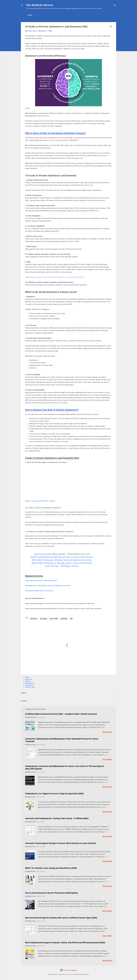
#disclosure (59, 557)
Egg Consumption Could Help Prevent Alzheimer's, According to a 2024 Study (57, 277)
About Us (50, 15)
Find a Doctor (30, 683)
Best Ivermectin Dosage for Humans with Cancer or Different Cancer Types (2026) (61, 918)
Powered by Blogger (69, 970)
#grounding (38, 563)
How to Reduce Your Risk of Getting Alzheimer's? (52, 410)
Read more (107, 732)
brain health (54, 619)
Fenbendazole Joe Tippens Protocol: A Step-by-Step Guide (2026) (54, 794)
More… (89, 15)
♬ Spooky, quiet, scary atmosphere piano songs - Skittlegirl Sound (69, 564)
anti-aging (44, 619)
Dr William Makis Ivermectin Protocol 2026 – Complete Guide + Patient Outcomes (61, 714)
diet (71, 619)
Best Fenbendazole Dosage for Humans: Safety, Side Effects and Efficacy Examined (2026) (65, 943)
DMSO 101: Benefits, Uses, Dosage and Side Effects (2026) (51, 868)
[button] (111, 27)
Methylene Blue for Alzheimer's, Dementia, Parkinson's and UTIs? (48, 586)
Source (28, 108)
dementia (64, 619)
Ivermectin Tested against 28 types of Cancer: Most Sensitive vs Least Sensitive (61, 843)
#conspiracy (73, 557)
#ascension (87, 557)
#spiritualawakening (42, 557)
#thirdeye (37, 560)
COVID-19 (62, 15)
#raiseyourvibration (53, 560)
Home (30, 15)
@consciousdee (43, 554)
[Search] (115, 6)
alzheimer (34, 619)
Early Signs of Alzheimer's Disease (43, 501)
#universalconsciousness (78, 560)
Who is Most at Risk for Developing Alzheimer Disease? (56, 133)
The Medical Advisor (40, 5)
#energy (49, 563)
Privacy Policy (30, 687)
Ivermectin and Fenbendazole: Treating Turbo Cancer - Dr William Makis (57, 818)
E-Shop (39, 15)
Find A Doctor (76, 15)
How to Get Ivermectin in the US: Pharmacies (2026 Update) (52, 893)
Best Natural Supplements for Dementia (39, 591)
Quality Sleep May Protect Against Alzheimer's (41, 580)
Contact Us (29, 685)
